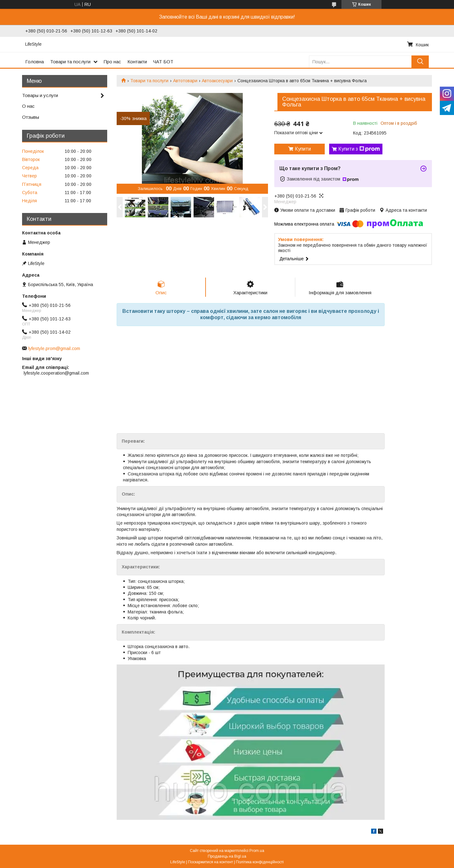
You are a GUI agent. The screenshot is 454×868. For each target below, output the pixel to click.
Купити (303, 149)
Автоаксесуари (217, 81)
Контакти (137, 62)
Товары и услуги (40, 95)
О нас (28, 106)
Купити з (359, 149)
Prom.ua (257, 851)
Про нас (112, 62)
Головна (35, 62)
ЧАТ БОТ (163, 62)
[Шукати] (420, 62)
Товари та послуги (70, 62)
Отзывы (31, 117)
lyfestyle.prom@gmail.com (54, 348)
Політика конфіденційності (260, 862)
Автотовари (185, 81)
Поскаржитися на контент (210, 862)
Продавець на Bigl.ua (227, 856)
